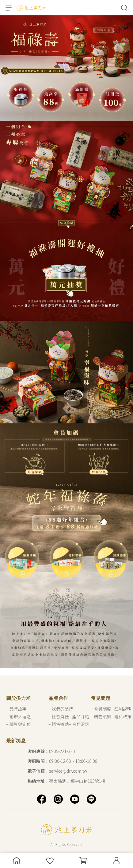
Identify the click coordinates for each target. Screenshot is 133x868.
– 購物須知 (101, 716)
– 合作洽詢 (79, 724)
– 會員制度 (101, 709)
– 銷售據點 (59, 724)
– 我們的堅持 (61, 709)
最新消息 (16, 741)
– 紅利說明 (122, 709)
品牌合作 (58, 698)
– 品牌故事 (16, 709)
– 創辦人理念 (19, 716)
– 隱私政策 (122, 716)
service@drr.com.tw (57, 771)
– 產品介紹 (79, 716)
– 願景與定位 (19, 724)
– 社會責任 (59, 716)
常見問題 (101, 698)
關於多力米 (18, 698)
